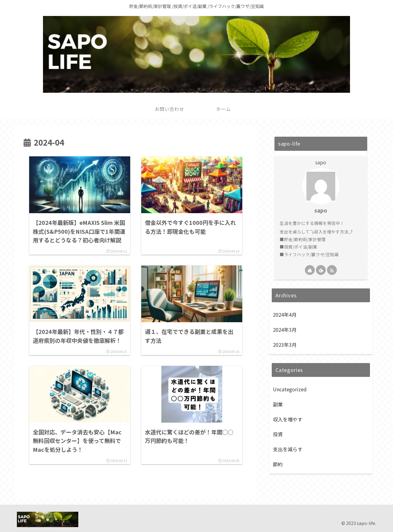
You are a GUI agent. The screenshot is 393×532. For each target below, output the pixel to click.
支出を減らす (288, 449)
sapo (321, 210)
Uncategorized (290, 389)
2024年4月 (285, 315)
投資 (278, 434)
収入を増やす (288, 419)
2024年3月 (285, 330)
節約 (278, 464)
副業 (278, 404)
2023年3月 (285, 345)
